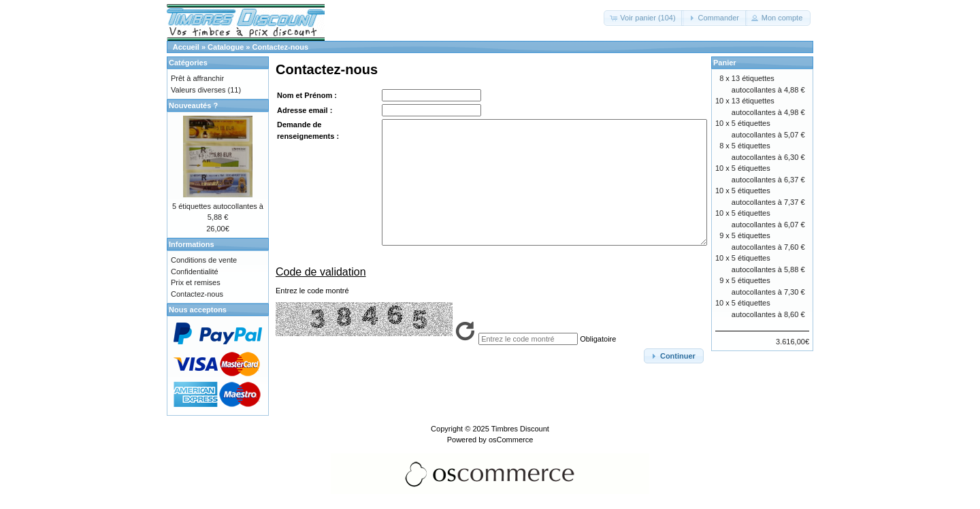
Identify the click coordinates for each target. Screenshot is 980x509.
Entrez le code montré (312, 291)
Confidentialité (195, 272)
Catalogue (226, 47)
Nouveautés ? (193, 105)
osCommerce (511, 440)
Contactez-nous (281, 47)
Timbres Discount (520, 429)
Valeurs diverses (198, 90)
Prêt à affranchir (197, 78)
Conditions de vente (204, 260)
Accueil (186, 47)
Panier (725, 63)
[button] (643, 18)
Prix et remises (196, 282)
